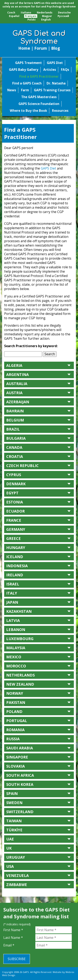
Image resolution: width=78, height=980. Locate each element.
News (12, 90)
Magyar (47, 16)
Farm (25, 90)
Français (31, 16)
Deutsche (64, 13)
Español (14, 16)
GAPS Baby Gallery (24, 70)
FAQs (65, 70)
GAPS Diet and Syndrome (39, 37)
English (46, 20)
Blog (56, 48)
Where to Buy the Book (28, 111)
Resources (60, 111)
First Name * (13, 930)
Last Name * (13, 938)
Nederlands (45, 13)
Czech (11, 13)
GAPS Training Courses (52, 90)
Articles (50, 70)
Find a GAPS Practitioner (39, 76)
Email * (9, 945)
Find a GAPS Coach (27, 83)
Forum (41, 48)
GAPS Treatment (28, 63)
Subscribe (17, 959)
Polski (32, 20)
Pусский (63, 16)
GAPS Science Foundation (39, 104)
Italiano (26, 13)
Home (24, 48)
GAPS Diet (55, 63)
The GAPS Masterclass (39, 97)
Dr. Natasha (56, 83)
